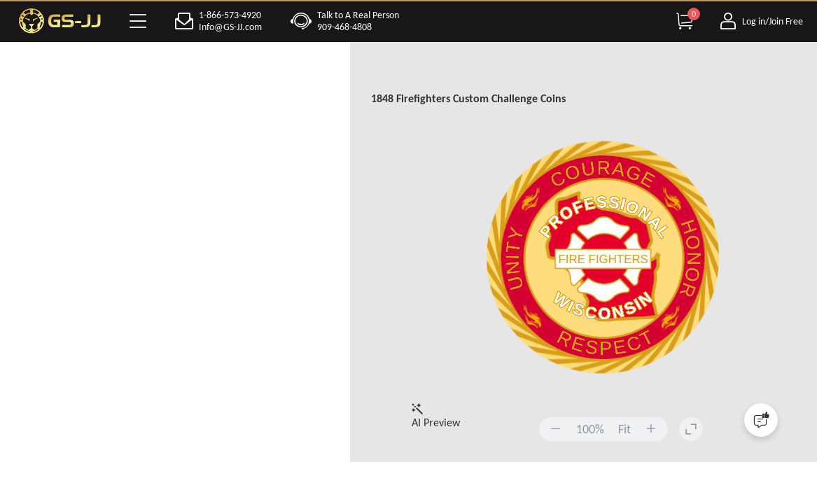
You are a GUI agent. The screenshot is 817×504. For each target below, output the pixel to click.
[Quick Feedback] (761, 420)
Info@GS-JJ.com (230, 27)
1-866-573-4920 (230, 15)
